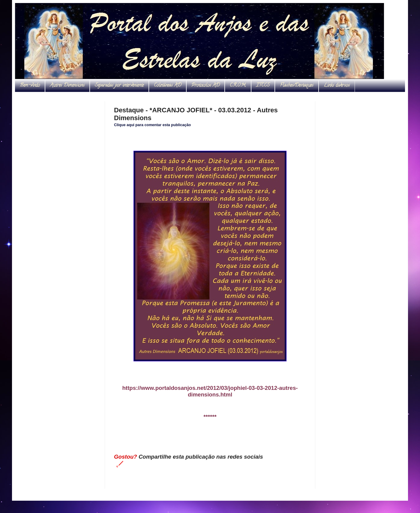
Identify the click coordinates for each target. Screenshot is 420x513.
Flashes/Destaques (297, 86)
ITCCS (263, 86)
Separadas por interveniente (119, 86)
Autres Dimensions (67, 86)
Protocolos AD (205, 86)
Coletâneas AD (168, 86)
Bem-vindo (30, 86)
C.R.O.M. (238, 86)
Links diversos (337, 86)
